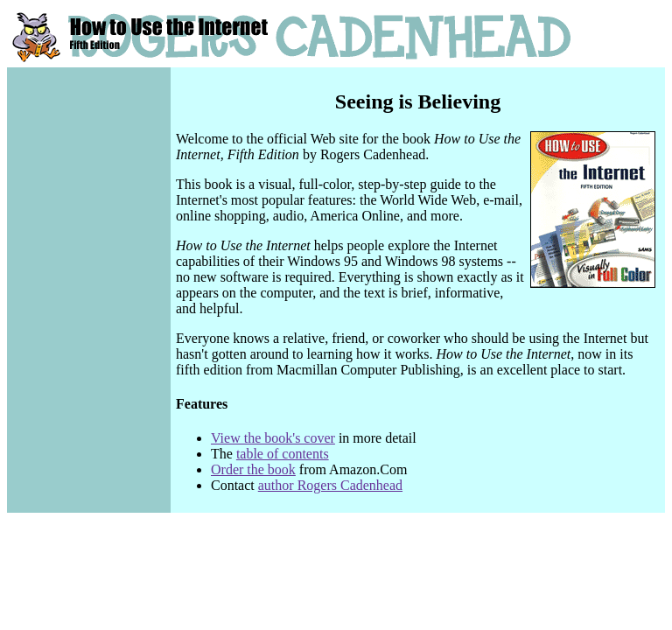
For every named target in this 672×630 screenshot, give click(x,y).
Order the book (253, 469)
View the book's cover (273, 438)
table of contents (283, 454)
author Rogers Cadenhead (330, 485)
